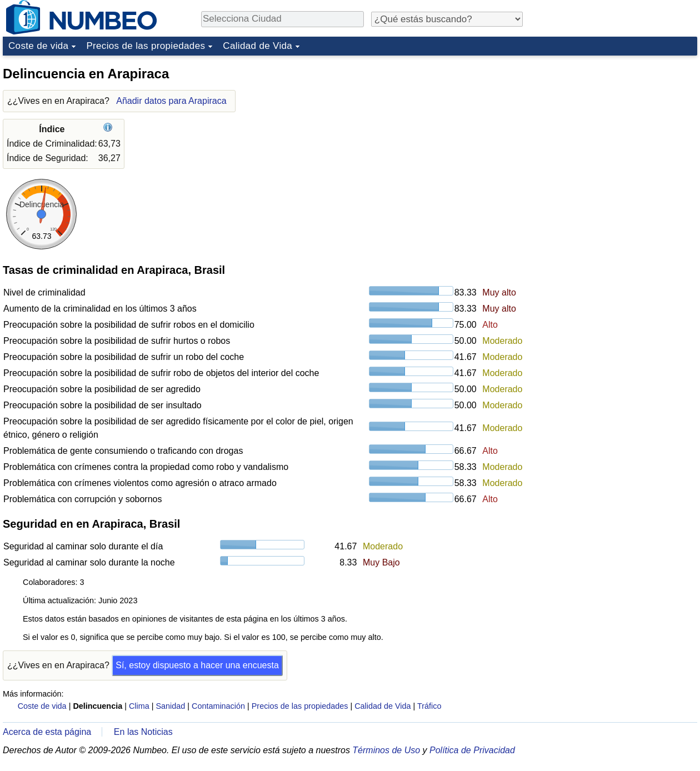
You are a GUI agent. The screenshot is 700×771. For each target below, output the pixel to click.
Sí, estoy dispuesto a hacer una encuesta (197, 665)
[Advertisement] (569, 227)
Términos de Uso (386, 750)
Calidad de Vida (257, 46)
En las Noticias (143, 732)
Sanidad (170, 706)
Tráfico (429, 706)
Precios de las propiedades (146, 46)
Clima (139, 706)
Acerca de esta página (47, 732)
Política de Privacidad (472, 750)
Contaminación (218, 706)
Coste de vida (38, 46)
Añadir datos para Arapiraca (171, 101)
